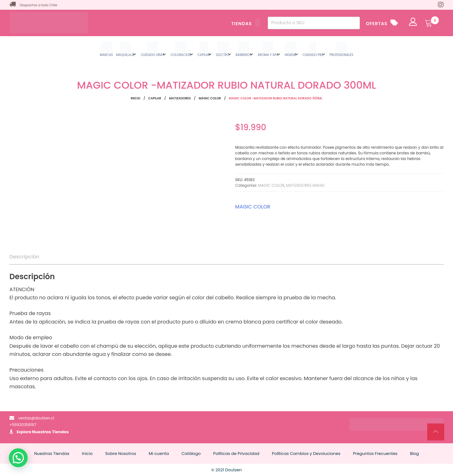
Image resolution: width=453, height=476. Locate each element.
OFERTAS (377, 24)
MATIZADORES (180, 98)
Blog (414, 454)
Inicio (135, 98)
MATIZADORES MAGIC (306, 185)
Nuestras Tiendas (50, 432)
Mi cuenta (159, 454)
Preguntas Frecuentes (375, 454)
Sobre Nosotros (120, 454)
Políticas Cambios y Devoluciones (306, 454)
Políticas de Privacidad (236, 454)
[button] (18, 458)
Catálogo (191, 454)
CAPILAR (155, 98)
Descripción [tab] (24, 257)
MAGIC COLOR (210, 98)
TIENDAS (246, 24)
